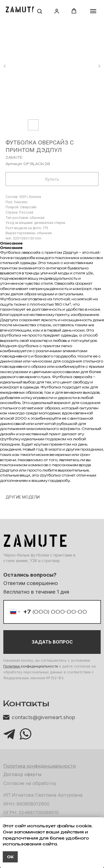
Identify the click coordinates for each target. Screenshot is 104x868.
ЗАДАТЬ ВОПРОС (52, 642)
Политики (12, 666)
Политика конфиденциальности (40, 766)
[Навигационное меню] (93, 11)
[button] (40, 11)
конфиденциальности (39, 666)
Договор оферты (22, 774)
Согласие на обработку (30, 783)
